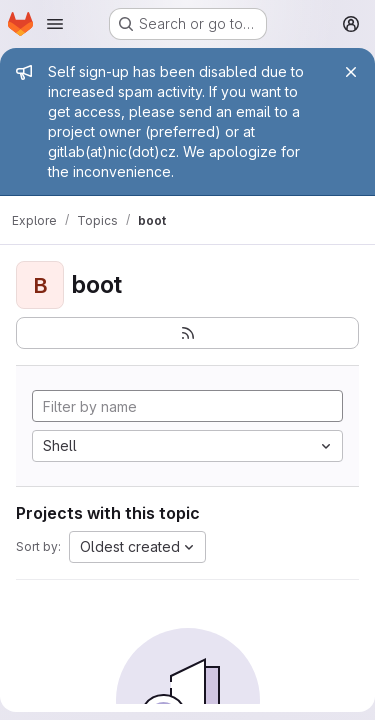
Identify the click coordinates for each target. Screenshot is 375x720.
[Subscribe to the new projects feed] (187, 333)
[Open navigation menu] (55, 24)
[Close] (351, 72)
